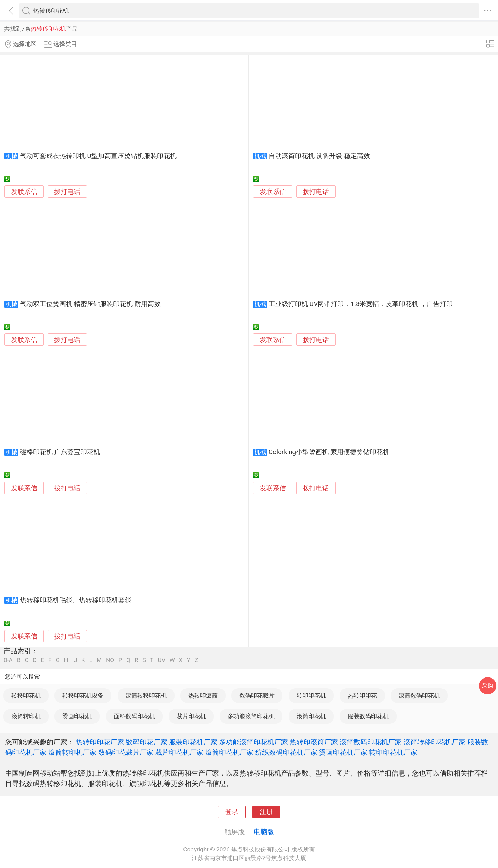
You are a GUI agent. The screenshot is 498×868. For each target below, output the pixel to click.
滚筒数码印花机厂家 (371, 742)
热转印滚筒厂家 (314, 742)
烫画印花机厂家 (343, 752)
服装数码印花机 (368, 716)
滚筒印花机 (311, 716)
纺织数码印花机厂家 (286, 752)
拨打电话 (67, 192)
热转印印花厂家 (100, 742)
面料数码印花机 (134, 716)
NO (110, 660)
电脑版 (264, 832)
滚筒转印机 (26, 716)
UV (161, 660)
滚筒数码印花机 (419, 695)
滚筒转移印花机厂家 (435, 742)
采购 (488, 686)
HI (67, 660)
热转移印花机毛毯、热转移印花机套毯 (76, 600)
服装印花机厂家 (193, 742)
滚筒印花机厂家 (229, 752)
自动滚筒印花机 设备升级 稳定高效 (319, 156)
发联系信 (24, 192)
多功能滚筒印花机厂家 (253, 742)
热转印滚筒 (203, 695)
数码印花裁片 (257, 695)
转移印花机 (26, 695)
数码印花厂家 (147, 742)
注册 (266, 812)
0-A (8, 660)
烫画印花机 (77, 716)
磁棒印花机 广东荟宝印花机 (60, 452)
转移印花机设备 (83, 695)
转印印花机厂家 (393, 752)
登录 (232, 812)
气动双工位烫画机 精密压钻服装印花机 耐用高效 (90, 304)
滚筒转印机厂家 (72, 752)
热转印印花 (362, 695)
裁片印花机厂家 (179, 752)
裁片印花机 (191, 716)
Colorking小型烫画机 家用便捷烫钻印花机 (329, 452)
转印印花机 (311, 695)
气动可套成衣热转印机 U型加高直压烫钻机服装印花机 (98, 156)
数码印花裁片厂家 (126, 752)
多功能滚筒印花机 (251, 716)
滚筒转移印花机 (146, 695)
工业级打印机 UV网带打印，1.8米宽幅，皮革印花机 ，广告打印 (361, 304)
